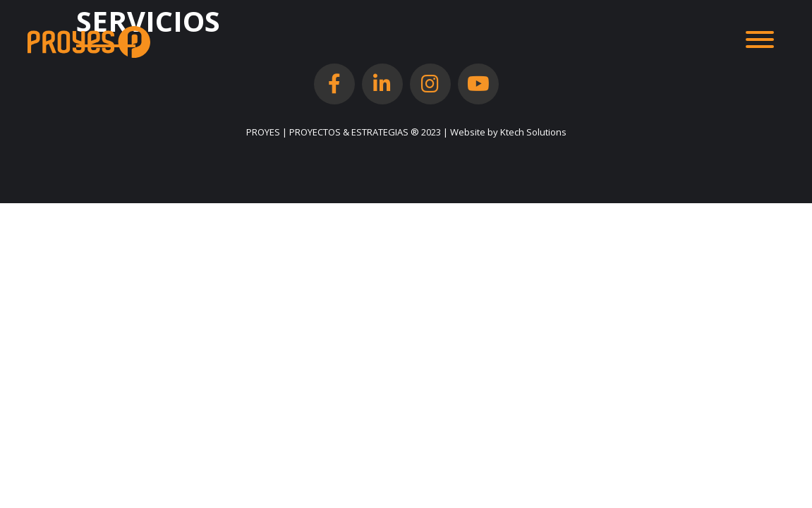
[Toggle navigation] (760, 42)
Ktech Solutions (533, 132)
